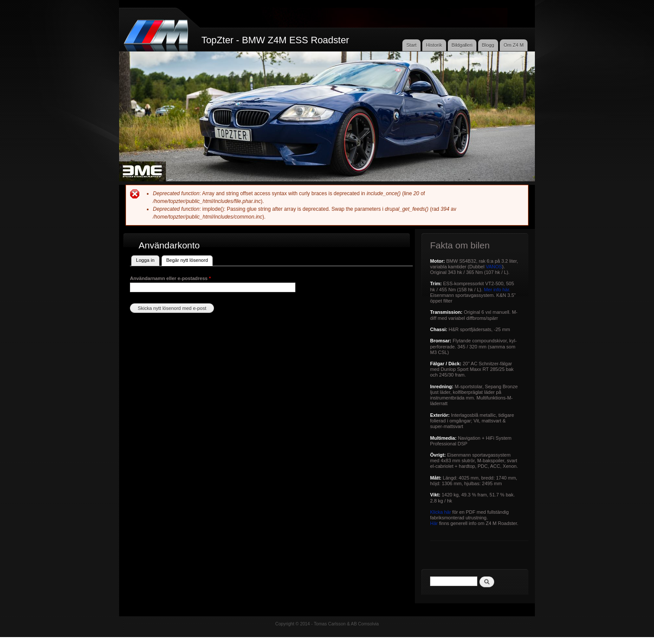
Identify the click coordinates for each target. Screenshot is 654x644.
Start (411, 45)
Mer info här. (497, 290)
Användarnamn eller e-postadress (170, 278)
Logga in (145, 260)
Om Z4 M (514, 45)
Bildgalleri (462, 45)
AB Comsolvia (365, 624)
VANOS (494, 267)
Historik (434, 45)
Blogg (488, 45)
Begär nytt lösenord (189, 259)
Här (434, 523)
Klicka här (440, 512)
